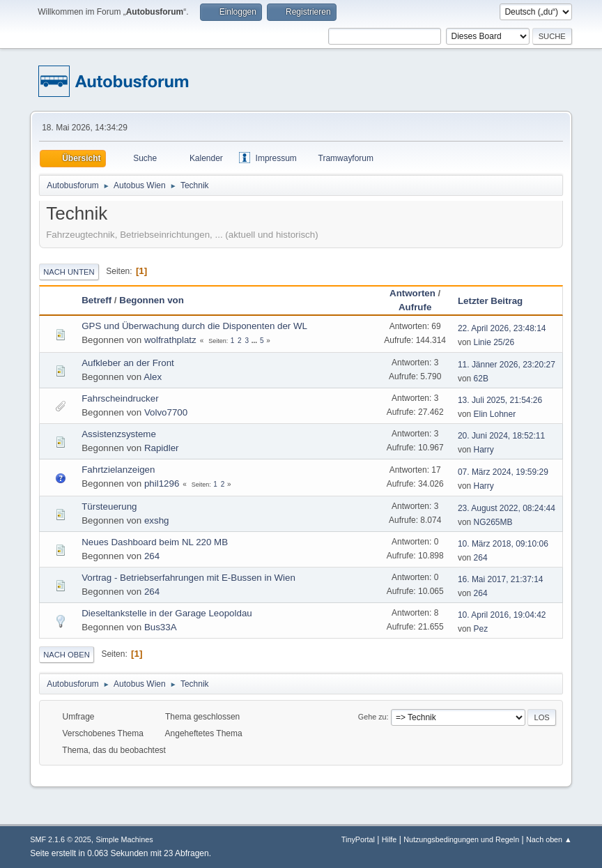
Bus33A (161, 627)
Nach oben (67, 655)
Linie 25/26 (494, 342)
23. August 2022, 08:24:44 (507, 508)
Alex (153, 377)
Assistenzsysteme (119, 434)
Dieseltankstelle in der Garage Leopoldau (167, 613)
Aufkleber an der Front (128, 363)
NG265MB (493, 522)
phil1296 (162, 484)
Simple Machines (125, 839)
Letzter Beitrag (496, 301)
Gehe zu (372, 717)
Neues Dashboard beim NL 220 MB (155, 542)
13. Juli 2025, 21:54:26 (500, 400)
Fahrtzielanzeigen (118, 470)
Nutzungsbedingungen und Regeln (461, 839)
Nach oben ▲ (549, 839)
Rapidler (162, 448)
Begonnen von (152, 300)
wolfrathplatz (170, 340)
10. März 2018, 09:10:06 (503, 544)
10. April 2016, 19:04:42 (502, 615)
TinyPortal (358, 839)
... (255, 341)
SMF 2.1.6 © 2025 (61, 839)
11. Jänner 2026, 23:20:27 (507, 365)
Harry (484, 450)
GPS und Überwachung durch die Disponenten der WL (194, 326)
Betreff (97, 300)
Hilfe (389, 839)
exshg (157, 520)
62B (481, 379)
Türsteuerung (109, 507)
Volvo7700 (166, 412)
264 (152, 556)
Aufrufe (415, 307)
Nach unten (69, 272)
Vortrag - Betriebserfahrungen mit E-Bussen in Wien (188, 578)
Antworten (412, 293)
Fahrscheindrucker (120, 398)
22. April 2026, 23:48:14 (502, 328)
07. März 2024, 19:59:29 (503, 472)
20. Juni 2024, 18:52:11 (501, 436)
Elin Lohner (495, 414)
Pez (481, 629)
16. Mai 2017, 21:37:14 (501, 579)
